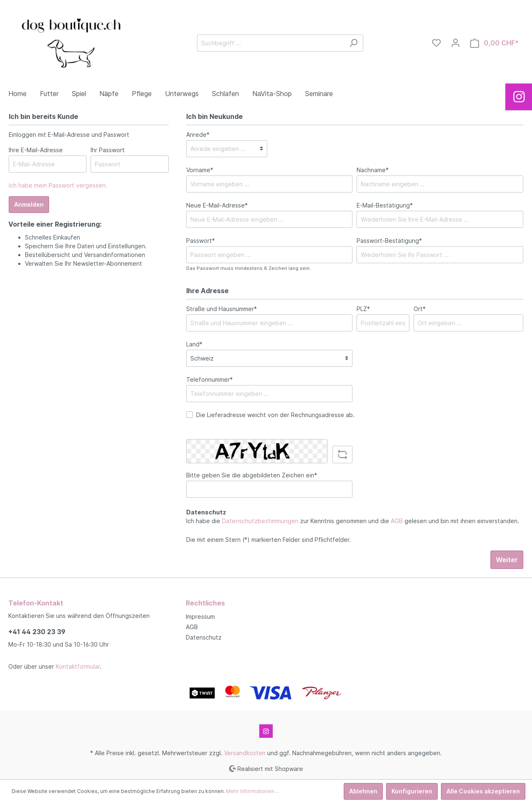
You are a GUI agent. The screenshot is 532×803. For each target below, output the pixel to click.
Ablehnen (363, 791)
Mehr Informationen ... (253, 791)
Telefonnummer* (209, 379)
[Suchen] (353, 43)
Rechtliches (205, 603)
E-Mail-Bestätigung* (385, 205)
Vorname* (200, 170)
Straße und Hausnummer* (222, 309)
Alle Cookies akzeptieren (483, 791)
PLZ (363, 309)
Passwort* (201, 241)
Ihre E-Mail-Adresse (36, 150)
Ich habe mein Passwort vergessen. (58, 185)
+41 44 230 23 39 (37, 632)
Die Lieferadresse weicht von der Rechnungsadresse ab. (275, 415)
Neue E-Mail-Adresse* (217, 205)
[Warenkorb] (494, 43)
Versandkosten (245, 753)
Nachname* (373, 170)
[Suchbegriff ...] (271, 43)
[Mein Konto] (456, 43)
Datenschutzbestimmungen (260, 521)
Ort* (420, 309)
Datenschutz (204, 637)
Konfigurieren (412, 791)
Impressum (200, 616)
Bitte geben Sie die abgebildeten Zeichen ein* (252, 475)
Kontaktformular (78, 666)
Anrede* (198, 135)
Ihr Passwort (108, 150)
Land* (194, 344)
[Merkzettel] (436, 43)
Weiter (507, 560)
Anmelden (29, 204)
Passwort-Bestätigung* (389, 241)
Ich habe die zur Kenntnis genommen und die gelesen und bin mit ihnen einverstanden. (353, 521)
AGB (397, 521)
